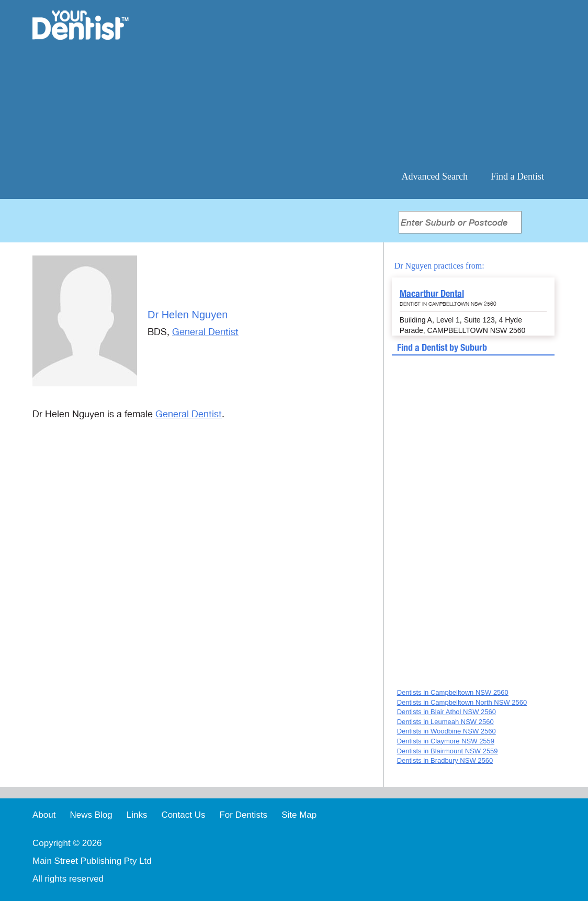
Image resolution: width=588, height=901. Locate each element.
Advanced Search (435, 176)
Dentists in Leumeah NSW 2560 (445, 722)
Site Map (299, 815)
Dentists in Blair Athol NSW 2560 (446, 712)
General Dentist (205, 332)
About (44, 815)
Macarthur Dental (432, 293)
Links (137, 815)
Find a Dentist (517, 176)
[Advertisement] (362, 84)
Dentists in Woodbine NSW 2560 (446, 731)
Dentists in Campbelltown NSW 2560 (453, 692)
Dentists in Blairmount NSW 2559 (448, 751)
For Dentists (243, 815)
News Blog (91, 815)
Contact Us (183, 815)
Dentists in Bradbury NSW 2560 (445, 760)
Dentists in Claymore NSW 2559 (446, 741)
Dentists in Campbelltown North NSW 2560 (462, 702)
